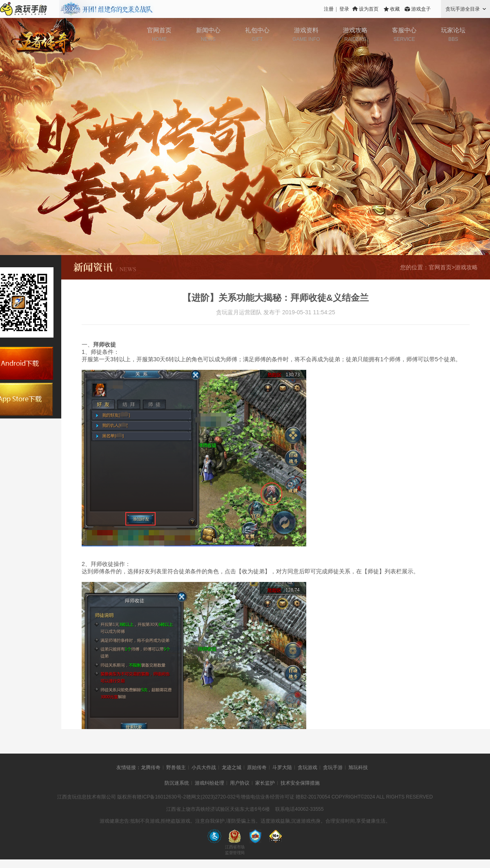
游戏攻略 (355, 30)
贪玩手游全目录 (463, 9)
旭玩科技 (358, 767)
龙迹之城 (232, 767)
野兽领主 (176, 767)
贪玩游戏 (307, 767)
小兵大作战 (204, 767)
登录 (344, 9)
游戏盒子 (421, 9)
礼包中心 (257, 30)
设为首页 (369, 9)
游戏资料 (306, 30)
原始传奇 (257, 767)
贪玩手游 (333, 767)
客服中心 (404, 30)
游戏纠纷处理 (209, 783)
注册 (329, 9)
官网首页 (159, 30)
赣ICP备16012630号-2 (161, 797)
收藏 (395, 9)
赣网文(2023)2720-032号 (213, 797)
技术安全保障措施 (300, 783)
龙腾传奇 (151, 767)
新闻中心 (208, 30)
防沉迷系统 (177, 783)
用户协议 (240, 783)
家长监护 (265, 783)
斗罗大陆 (282, 767)
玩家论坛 (453, 30)
